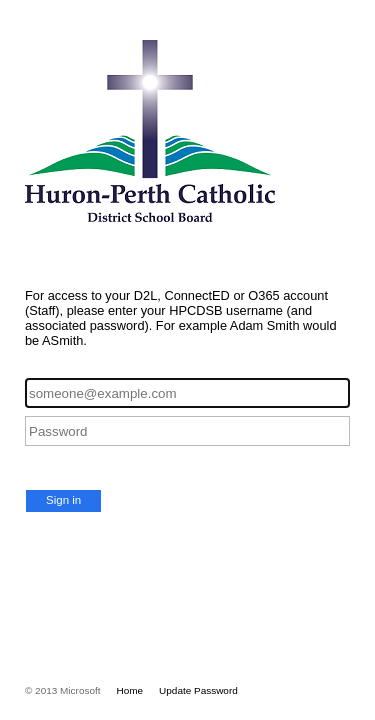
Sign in (63, 500)
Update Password (198, 690)
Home (130, 690)
